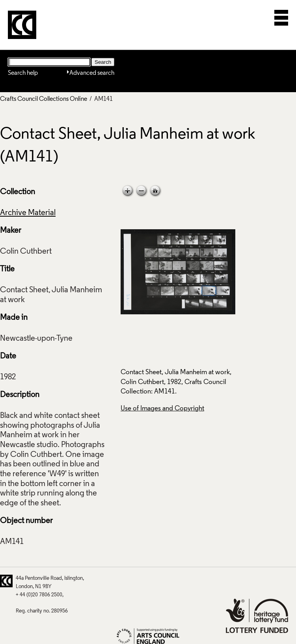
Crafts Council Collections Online (44, 99)
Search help (23, 73)
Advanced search (92, 73)
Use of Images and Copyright (162, 409)
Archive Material (28, 213)
